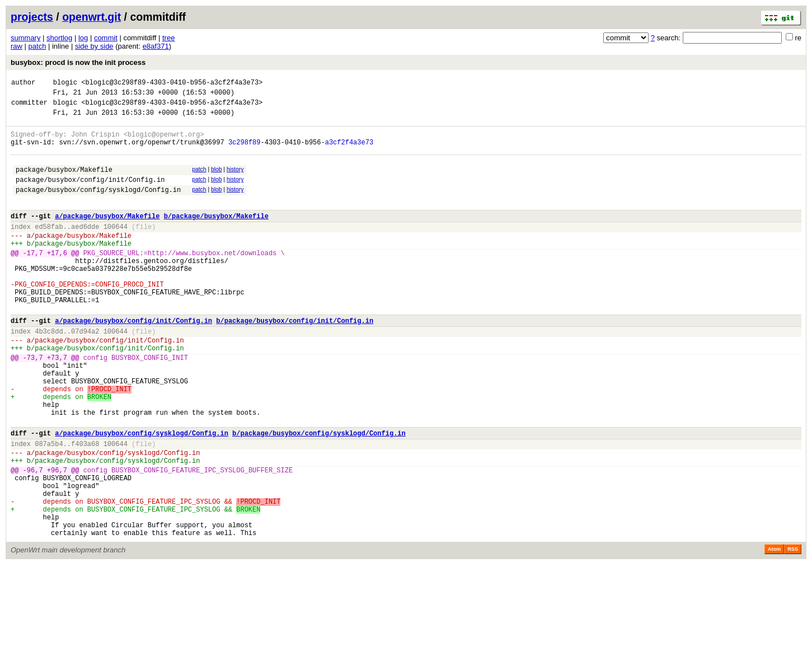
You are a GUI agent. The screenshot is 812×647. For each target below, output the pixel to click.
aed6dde (85, 248)
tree (168, 38)
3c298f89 (245, 152)
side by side (94, 46)
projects (32, 17)
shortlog (59, 38)
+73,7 (57, 404)
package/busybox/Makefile (64, 183)
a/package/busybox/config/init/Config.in (133, 361)
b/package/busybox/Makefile (216, 236)
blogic (65, 84)
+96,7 (57, 539)
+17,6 (57, 280)
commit (106, 38)
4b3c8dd (49, 373)
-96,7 (33, 539)
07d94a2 (85, 373)
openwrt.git (91, 17)
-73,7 (33, 404)
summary (25, 38)
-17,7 (33, 280)
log (83, 38)
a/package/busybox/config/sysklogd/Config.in (142, 495)
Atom (774, 631)
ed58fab (49, 248)
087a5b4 (49, 507)
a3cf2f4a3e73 (349, 152)
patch (37, 46)
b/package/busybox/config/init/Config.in (295, 361)
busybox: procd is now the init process (78, 62)
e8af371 (156, 46)
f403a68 (85, 507)
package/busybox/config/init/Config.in (90, 194)
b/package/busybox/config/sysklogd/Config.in (319, 495)
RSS (793, 631)
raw (17, 46)
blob (217, 181)
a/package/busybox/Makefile (107, 236)
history (235, 181)
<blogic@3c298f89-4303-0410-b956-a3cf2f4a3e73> (172, 84)
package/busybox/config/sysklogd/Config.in (98, 206)
